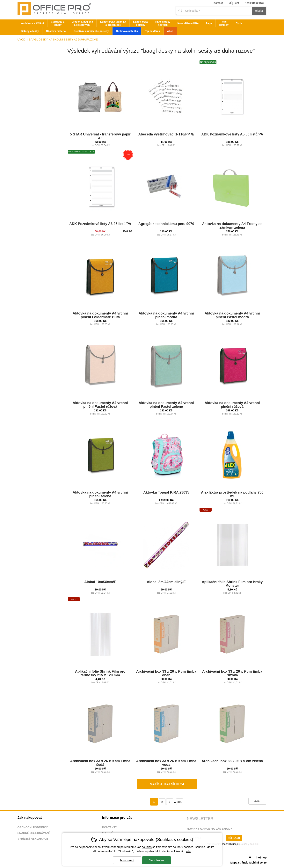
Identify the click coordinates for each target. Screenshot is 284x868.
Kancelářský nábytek (163, 23)
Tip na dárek (152, 31)
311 (179, 802)
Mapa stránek (239, 863)
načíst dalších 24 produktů (167, 785)
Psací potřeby (224, 23)
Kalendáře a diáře (188, 23)
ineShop (261, 857)
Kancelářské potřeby (141, 23)
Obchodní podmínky (33, 827)
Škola (239, 23)
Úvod (21, 40)
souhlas (147, 847)
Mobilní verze (258, 863)
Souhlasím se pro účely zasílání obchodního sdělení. (223, 845)
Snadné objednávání (34, 833)
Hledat (259, 11)
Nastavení (127, 860)
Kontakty (110, 827)
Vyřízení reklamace (33, 839)
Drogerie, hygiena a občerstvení (82, 23)
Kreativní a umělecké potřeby (91, 31)
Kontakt (218, 3)
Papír (209, 23)
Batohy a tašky (30, 31)
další (257, 801)
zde (188, 851)
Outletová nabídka (127, 31)
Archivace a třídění (33, 23)
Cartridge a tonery (58, 23)
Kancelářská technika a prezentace (113, 23)
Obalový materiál (56, 31)
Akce (170, 31)
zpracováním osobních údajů (223, 844)
